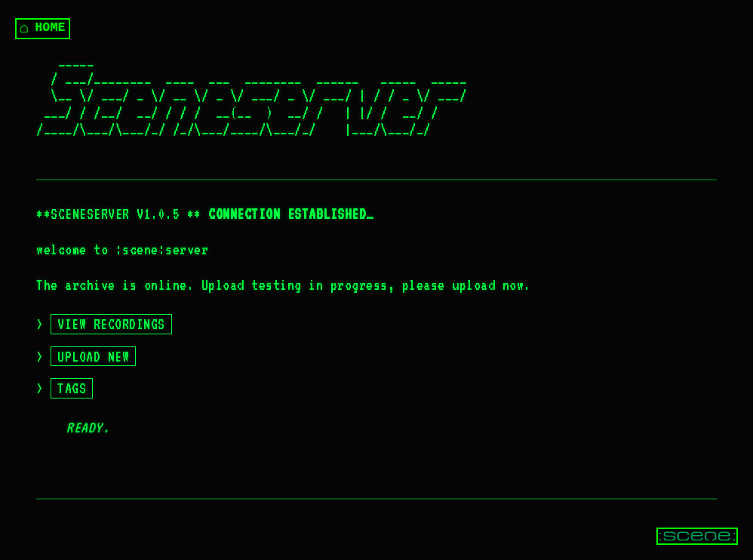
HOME (43, 28)
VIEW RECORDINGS (111, 324)
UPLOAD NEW (93, 356)
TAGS (72, 388)
